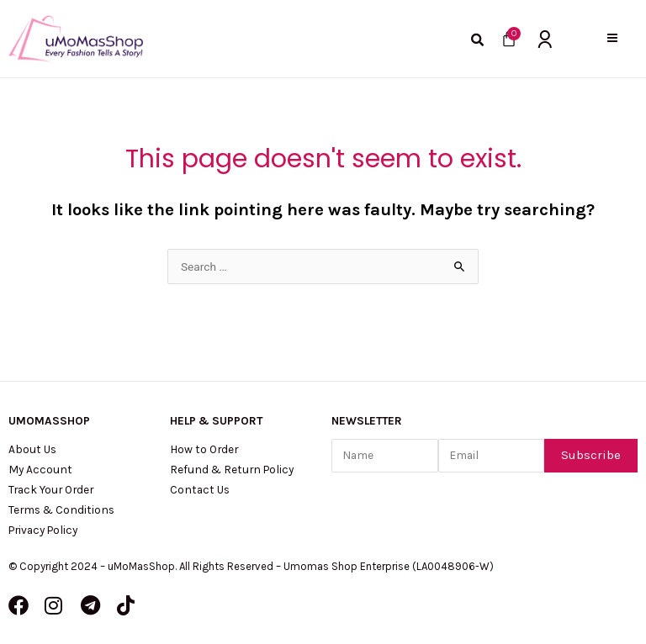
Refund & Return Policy (232, 469)
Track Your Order (51, 489)
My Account (40, 469)
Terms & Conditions (61, 509)
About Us (32, 449)
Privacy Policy (43, 530)
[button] (612, 38)
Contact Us (200, 489)
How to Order (204, 449)
